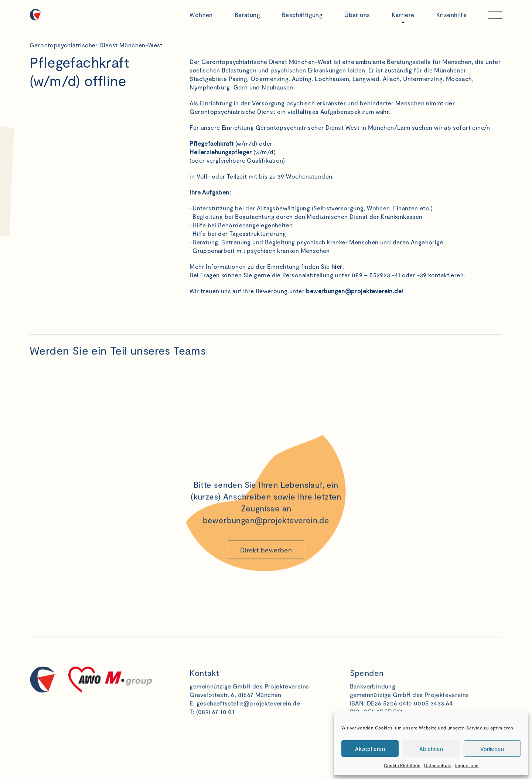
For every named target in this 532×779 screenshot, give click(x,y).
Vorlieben (492, 749)
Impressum (467, 765)
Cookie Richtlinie (402, 765)
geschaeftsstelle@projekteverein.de (248, 710)
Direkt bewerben (266, 556)
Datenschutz (438, 765)
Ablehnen (431, 749)
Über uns (357, 15)
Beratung (247, 15)
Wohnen (201, 15)
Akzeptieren (370, 749)
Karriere (403, 15)
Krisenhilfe (451, 15)
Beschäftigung (302, 15)
